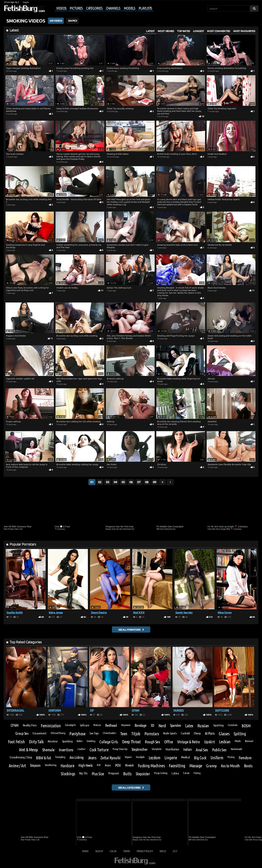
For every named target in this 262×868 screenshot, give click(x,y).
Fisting (197, 773)
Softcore (85, 725)
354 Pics (73, 21)
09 (154, 482)
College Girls (109, 742)
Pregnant (114, 773)
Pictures (76, 8)
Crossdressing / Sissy (21, 757)
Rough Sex (152, 742)
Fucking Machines (151, 766)
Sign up (99, 851)
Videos (61, 8)
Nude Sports (170, 733)
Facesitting (177, 766)
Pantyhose (77, 734)
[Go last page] (162, 482)
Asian (108, 765)
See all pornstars (129, 630)
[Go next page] (170, 482)
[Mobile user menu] (100, 8)
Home (85, 851)
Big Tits (83, 773)
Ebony (197, 733)
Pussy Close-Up (120, 749)
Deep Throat (131, 742)
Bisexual (249, 741)
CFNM (15, 725)
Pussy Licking (161, 773)
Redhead (111, 725)
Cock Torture (99, 750)
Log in (26, 2)
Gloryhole (157, 749)
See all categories (129, 787)
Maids (238, 741)
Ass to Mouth (230, 766)
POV (118, 765)
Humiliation (172, 749)
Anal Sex (202, 750)
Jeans (92, 758)
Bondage (141, 725)
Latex (189, 726)
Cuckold (185, 733)
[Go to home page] (24, 9)
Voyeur (128, 757)
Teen (124, 734)
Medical (185, 757)
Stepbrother (140, 749)
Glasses (224, 734)
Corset (186, 773)
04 (115, 482)
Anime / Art (17, 766)
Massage (196, 766)
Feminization (51, 726)
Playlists (145, 8)
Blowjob (129, 765)
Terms (127, 851)
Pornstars (152, 734)
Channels (113, 8)
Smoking (91, 741)
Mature (97, 725)
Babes (80, 741)
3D (152, 725)
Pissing (231, 757)
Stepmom (126, 725)
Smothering (51, 765)
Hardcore (67, 766)
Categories (94, 8)
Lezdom (154, 758)
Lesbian (225, 742)
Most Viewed (166, 31)
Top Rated (183, 31)
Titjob (136, 734)
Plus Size (98, 774)
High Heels (86, 765)
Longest (199, 31)
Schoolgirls (70, 725)
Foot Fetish (16, 742)
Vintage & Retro (189, 742)
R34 (99, 765)
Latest (150, 31)
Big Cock (200, 758)
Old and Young (58, 733)
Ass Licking (77, 757)
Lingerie (171, 758)
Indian (187, 749)
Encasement (39, 733)
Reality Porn (30, 725)
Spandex (176, 725)
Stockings (68, 774)
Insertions (66, 750)
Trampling (60, 757)
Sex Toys (94, 733)
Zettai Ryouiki (111, 758)
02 (100, 482)
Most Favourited (244, 31)
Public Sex (219, 750)
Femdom (245, 758)
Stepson (35, 765)
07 (139, 482)
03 (108, 482)
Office (169, 742)
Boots (248, 766)
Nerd (162, 726)
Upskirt (210, 742)
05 (123, 482)
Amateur (53, 741)
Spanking (67, 741)
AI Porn (210, 733)
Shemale (48, 750)
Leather (81, 749)
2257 (175, 851)
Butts (127, 774)
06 (131, 482)
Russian (203, 726)
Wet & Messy (28, 750)
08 (147, 482)
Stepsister (143, 774)
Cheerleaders (109, 733)
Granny (211, 766)
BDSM (246, 726)
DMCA (163, 851)
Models (129, 8)
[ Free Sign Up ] (11, 2)
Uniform (217, 758)
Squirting (218, 725)
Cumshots (233, 725)
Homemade (236, 749)
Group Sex (22, 733)
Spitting (240, 734)
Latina (175, 773)
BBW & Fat (43, 758)
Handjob (140, 757)
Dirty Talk (36, 742)
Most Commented (219, 31)
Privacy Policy (145, 851)
